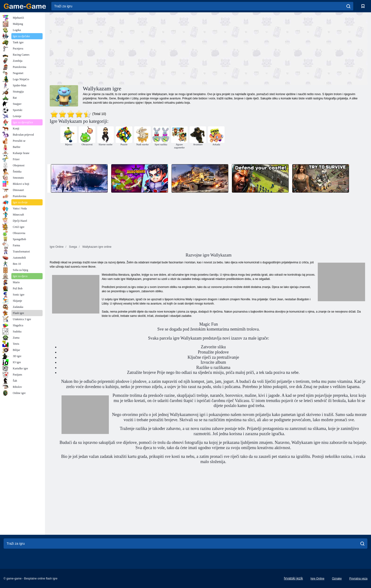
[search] (348, 6)
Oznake (337, 579)
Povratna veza (358, 579)
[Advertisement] (129, 48)
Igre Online (317, 579)
